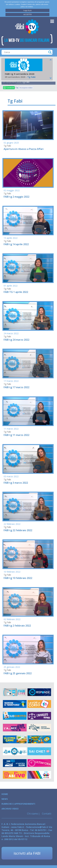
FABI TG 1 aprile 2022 (16, 292)
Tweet (17, 88)
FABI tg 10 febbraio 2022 (18, 578)
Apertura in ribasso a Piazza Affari (24, 149)
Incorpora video (26, 88)
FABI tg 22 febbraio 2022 (18, 530)
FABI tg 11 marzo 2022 (16, 435)
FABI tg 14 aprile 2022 (16, 244)
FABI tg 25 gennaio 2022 (18, 673)
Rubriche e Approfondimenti (18, 804)
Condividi (9, 88)
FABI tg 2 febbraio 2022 (17, 626)
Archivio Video (10, 809)
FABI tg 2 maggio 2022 (16, 197)
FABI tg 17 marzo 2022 (16, 387)
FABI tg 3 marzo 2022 (16, 483)
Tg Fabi (26, 82)
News (5, 799)
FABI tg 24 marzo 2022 (16, 340)
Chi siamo (33, 814)
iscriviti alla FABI (27, 853)
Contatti (46, 814)
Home (5, 794)
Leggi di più (28, 10)
